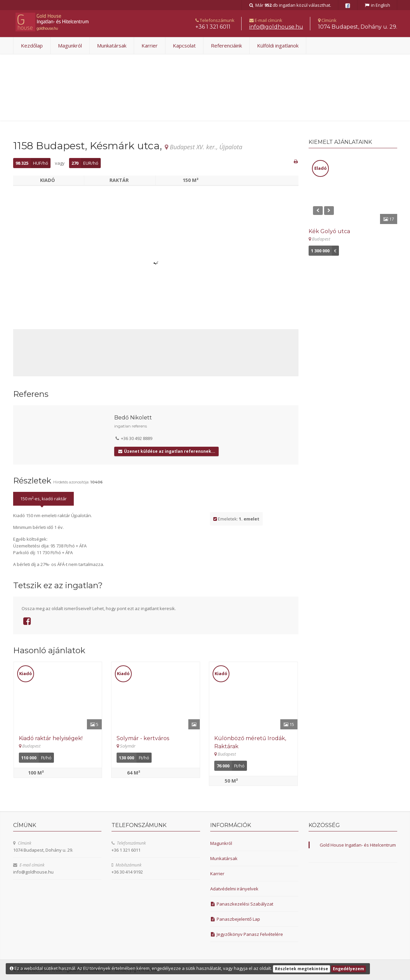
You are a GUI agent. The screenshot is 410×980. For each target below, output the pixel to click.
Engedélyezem (349, 969)
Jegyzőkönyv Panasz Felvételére (247, 934)
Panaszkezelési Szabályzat (242, 904)
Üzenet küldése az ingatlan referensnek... (166, 451)
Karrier (150, 45)
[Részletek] (58, 696)
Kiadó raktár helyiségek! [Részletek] (51, 738)
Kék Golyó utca (329, 231)
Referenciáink (226, 45)
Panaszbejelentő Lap (235, 919)
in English (377, 5)
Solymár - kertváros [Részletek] (143, 738)
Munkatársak (112, 45)
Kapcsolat (184, 45)
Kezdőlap (32, 45)
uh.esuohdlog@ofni (276, 27)
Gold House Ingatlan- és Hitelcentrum (358, 845)
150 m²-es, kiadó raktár (43, 499)
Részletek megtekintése (302, 969)
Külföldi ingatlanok (278, 45)
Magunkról (70, 45)
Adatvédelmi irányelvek (234, 889)
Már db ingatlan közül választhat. (290, 5)
